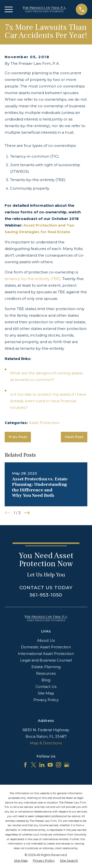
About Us (46, 640)
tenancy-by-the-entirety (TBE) (33, 279)
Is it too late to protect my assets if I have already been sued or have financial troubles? (48, 401)
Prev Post (18, 437)
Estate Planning (46, 667)
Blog (46, 680)
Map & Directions (46, 743)
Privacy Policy (46, 700)
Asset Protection (44, 423)
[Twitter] (33, 765)
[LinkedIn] (42, 765)
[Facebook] (25, 765)
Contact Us (46, 687)
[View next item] (27, 513)
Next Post (74, 437)
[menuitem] (21, 861)
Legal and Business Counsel (46, 660)
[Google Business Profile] (67, 765)
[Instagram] (59, 765)
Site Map (46, 693)
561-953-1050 (46, 595)
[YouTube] (50, 765)
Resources (46, 673)
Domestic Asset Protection (46, 647)
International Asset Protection (46, 654)
